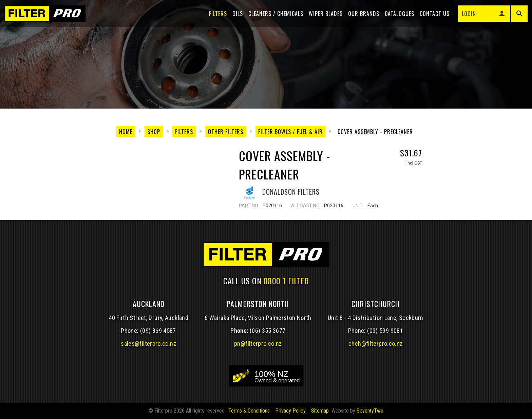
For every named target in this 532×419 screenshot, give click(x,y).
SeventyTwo (370, 411)
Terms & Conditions (249, 411)
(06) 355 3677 (268, 331)
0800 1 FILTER (286, 281)
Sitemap (320, 411)
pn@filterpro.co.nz (258, 344)
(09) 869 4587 (158, 331)
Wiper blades (323, 18)
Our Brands (361, 18)
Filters (216, 18)
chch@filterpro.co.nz (375, 344)
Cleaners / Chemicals (273, 18)
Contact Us (432, 18)
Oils (235, 18)
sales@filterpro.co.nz (148, 344)
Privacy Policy (290, 411)
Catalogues (397, 18)
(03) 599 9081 (385, 331)
